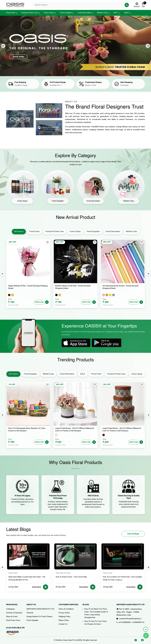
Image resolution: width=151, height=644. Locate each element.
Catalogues (10, 609)
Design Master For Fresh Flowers (40, 617)
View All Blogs (133, 534)
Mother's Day (102, 13)
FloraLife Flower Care (29, 13)
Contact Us (63, 624)
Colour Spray (49, 13)
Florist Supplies (66, 13)
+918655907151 (138, 622)
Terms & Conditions (66, 609)
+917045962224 (125, 622)
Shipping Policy (65, 617)
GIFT (115, 13)
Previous (3, 46)
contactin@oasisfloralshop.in (130, 619)
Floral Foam (11, 13)
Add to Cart (39, 302)
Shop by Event (12, 617)
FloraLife (30, 613)
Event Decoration (84, 13)
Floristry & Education (14, 613)
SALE (126, 13)
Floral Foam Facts (13, 620)
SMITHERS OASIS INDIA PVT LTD (40, 609)
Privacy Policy (64, 613)
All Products (19, 232)
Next (148, 46)
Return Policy (64, 620)
